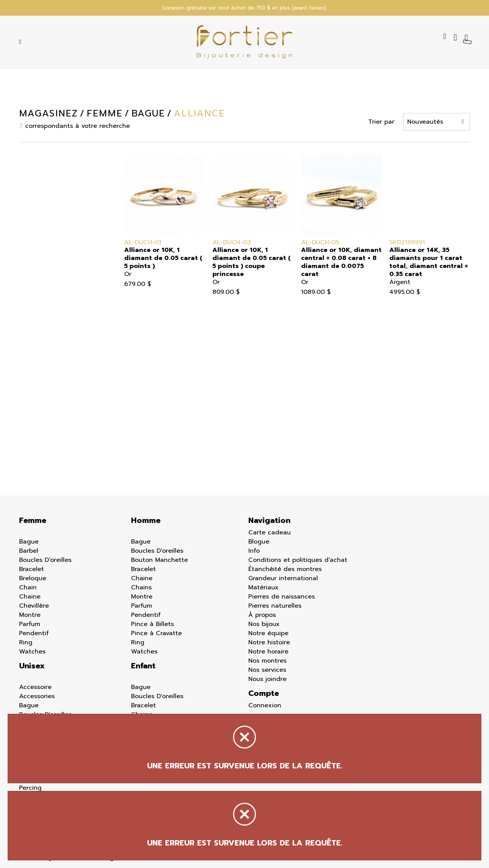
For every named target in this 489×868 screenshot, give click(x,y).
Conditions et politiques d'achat (298, 560)
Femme (33, 520)
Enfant (143, 666)
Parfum (30, 624)
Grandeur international (283, 578)
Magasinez (48, 113)
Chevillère (34, 606)
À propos (262, 615)
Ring (26, 642)
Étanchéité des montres (285, 569)
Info (254, 551)
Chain (28, 587)
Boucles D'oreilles (45, 560)
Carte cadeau (270, 532)
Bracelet (32, 569)
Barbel (29, 551)
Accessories (37, 696)
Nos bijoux (264, 624)
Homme (146, 520)
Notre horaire (268, 652)
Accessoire (35, 687)
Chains (141, 587)
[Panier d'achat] (467, 37)
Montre (30, 615)
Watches (32, 652)
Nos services (267, 670)
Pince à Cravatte (156, 633)
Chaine (30, 597)
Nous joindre (267, 679)
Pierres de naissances (282, 597)
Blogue (259, 542)
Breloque (33, 578)
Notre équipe (268, 633)
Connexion (265, 705)
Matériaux (263, 587)
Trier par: (383, 122)
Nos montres (267, 661)
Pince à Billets (152, 624)
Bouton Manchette (159, 560)
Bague (29, 542)
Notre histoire (269, 642)
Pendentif (34, 633)
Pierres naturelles (275, 606)
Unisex (32, 666)
